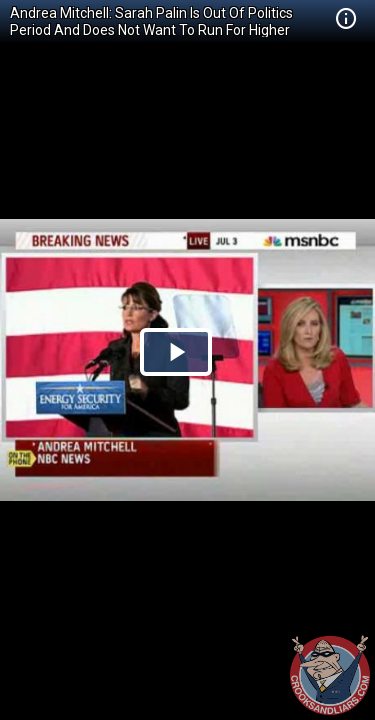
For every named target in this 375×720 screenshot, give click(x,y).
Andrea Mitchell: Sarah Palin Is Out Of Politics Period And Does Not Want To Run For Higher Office (151, 30)
